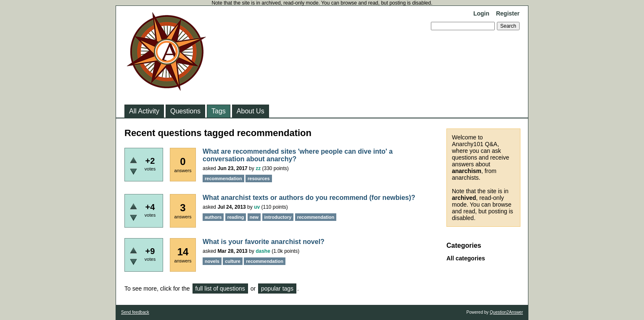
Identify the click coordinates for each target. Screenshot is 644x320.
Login (481, 13)
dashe (263, 251)
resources (259, 178)
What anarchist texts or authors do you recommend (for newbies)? (309, 198)
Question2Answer (506, 312)
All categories (466, 258)
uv (257, 207)
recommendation (223, 178)
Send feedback (135, 312)
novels (212, 261)
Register (508, 13)
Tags (219, 111)
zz (258, 168)
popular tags (277, 289)
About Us (251, 111)
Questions (185, 111)
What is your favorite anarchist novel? (264, 242)
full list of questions (220, 289)
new (254, 217)
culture (233, 261)
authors (213, 217)
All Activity (144, 111)
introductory (278, 217)
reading (236, 217)
